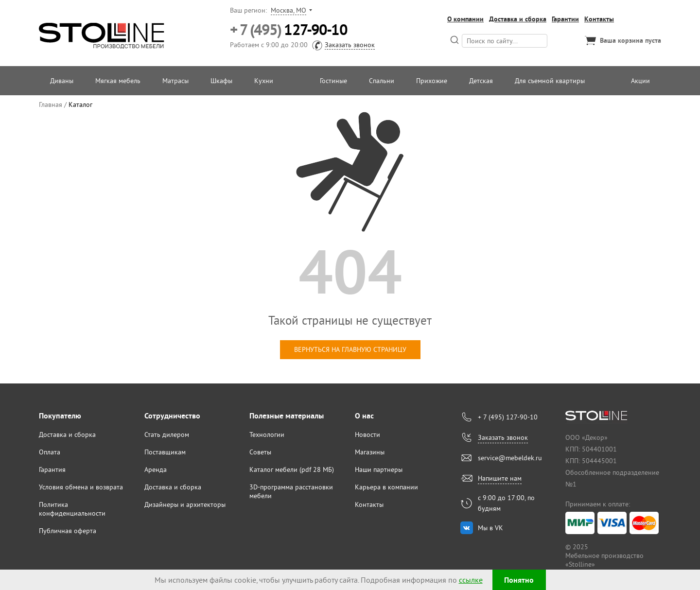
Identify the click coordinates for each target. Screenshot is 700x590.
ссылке (471, 580)
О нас (364, 416)
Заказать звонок (350, 45)
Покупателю (60, 416)
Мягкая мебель (118, 81)
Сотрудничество (172, 416)
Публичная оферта (68, 531)
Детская (481, 81)
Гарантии (565, 19)
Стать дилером (167, 434)
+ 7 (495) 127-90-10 (508, 417)
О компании (465, 19)
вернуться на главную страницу (350, 349)
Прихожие (432, 81)
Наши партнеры (379, 469)
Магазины (370, 452)
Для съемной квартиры (550, 81)
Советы (260, 452)
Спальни (382, 81)
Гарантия (52, 469)
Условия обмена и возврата (81, 487)
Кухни (264, 81)
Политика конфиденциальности (72, 509)
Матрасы (175, 81)
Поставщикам (165, 452)
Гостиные (333, 81)
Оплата (50, 452)
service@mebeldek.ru (510, 458)
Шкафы (221, 81)
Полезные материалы (287, 416)
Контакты (599, 19)
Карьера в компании (386, 487)
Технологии (267, 434)
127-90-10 (289, 30)
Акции (640, 81)
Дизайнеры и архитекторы (185, 504)
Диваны (62, 81)
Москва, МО (289, 10)
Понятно (519, 580)
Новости (367, 434)
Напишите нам (500, 478)
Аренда (156, 469)
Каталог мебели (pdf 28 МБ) (292, 469)
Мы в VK (490, 528)
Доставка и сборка (518, 19)
